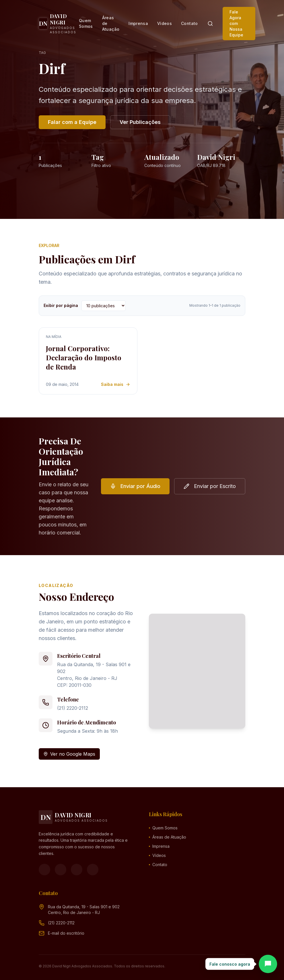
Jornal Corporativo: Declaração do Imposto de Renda (84, 357)
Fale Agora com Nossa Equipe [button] (236, 23)
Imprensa (138, 23)
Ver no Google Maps (69, 754)
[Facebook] (44, 870)
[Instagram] (61, 870)
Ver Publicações (140, 122)
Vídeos (165, 23)
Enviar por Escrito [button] (210, 486)
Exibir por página (61, 305)
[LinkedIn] (93, 870)
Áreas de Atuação (111, 23)
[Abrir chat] (268, 964)
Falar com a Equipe (72, 122)
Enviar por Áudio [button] (135, 486)
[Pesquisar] (210, 24)
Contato (189, 23)
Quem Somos (86, 23)
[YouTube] (77, 870)
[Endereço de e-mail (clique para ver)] (66, 933)
